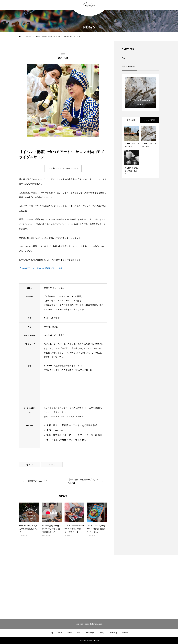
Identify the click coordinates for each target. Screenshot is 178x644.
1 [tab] (138, 105)
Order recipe (89, 633)
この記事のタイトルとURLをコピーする (63, 168)
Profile (69, 633)
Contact (125, 633)
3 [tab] (143, 105)
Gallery (101, 633)
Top (52, 633)
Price (78, 633)
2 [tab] (140, 105)
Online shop (113, 633)
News (60, 633)
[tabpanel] (140, 93)
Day (123, 58)
